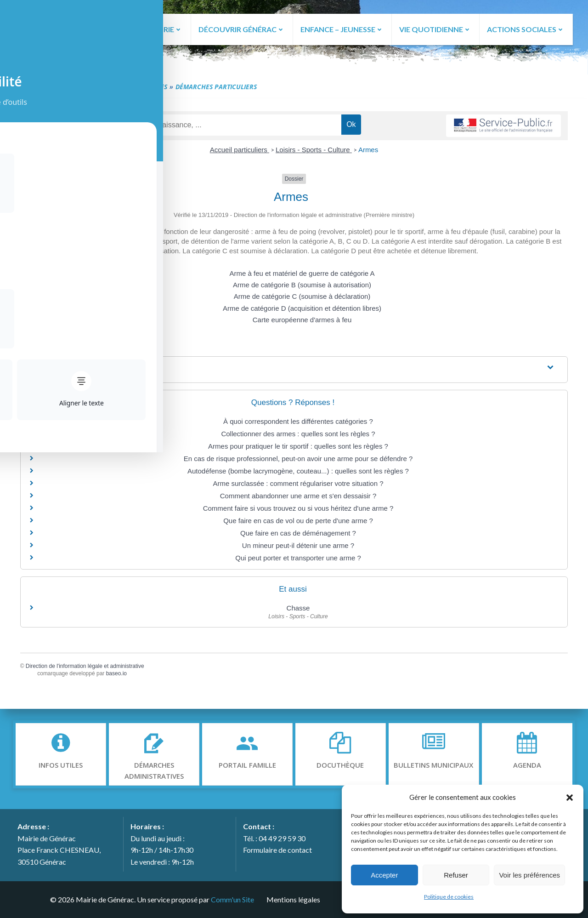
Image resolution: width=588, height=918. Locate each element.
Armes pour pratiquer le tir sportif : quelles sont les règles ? (298, 448)
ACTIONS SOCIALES (526, 29)
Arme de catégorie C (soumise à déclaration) (302, 299)
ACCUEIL (107, 29)
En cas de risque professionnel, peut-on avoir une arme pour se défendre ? (298, 460)
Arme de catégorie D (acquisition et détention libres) (302, 310)
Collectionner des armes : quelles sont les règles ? (298, 436)
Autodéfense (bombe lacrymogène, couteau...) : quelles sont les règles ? (298, 473)
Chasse (298, 610)
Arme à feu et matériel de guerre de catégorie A (302, 276)
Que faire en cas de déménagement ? (298, 535)
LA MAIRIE (160, 29)
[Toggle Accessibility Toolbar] (19, 35)
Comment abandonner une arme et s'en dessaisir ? (298, 498)
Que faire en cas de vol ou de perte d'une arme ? (298, 522)
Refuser (456, 875)
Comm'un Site (231, 899)
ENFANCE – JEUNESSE (342, 29)
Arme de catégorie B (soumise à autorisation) (302, 287)
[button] (570, 797)
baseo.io (121, 676)
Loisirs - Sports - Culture (314, 152)
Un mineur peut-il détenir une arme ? (298, 547)
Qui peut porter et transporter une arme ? (298, 560)
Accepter (384, 875)
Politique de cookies (449, 897)
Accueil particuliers (240, 152)
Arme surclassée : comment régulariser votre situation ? (298, 485)
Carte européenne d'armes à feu (302, 322)
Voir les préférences (529, 875)
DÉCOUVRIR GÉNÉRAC (241, 29)
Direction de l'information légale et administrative (90, 668)
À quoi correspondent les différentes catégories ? (298, 423)
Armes (368, 152)
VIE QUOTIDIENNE (435, 29)
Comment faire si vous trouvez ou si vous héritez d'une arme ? (298, 510)
